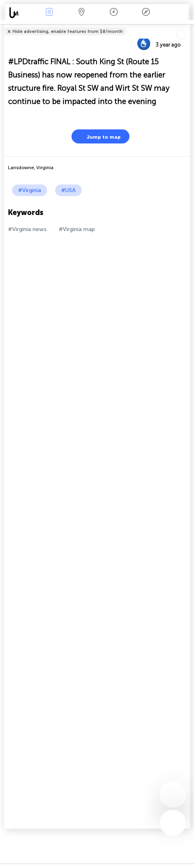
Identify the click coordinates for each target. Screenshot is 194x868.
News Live (49, 13)
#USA (68, 190)
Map (81, 13)
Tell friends (187, 26)
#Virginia (30, 190)
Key (146, 13)
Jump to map (99, 136)
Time (114, 13)
